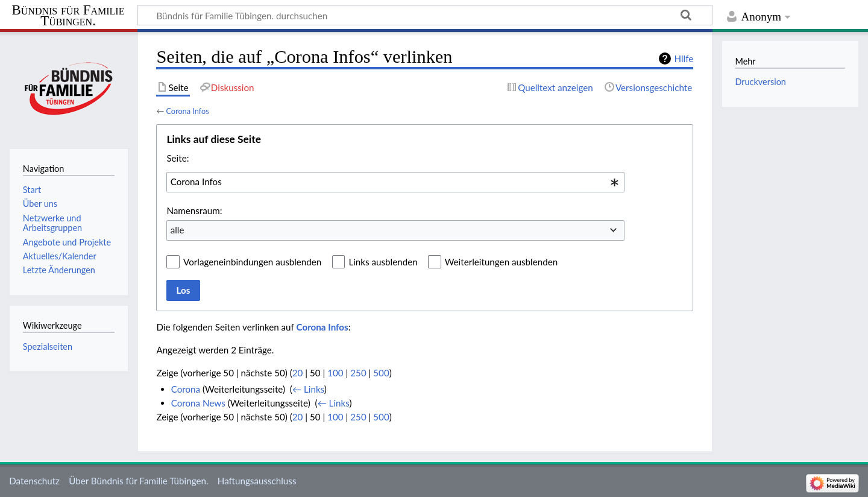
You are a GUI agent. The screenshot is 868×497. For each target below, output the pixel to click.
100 (335, 373)
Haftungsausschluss (257, 481)
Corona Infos (187, 111)
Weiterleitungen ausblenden (501, 262)
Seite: (178, 158)
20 (298, 373)
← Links (308, 389)
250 (358, 373)
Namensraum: (194, 211)
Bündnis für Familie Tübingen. (68, 16)
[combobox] (395, 182)
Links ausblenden (383, 262)
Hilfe (684, 59)
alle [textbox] (178, 230)
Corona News (198, 403)
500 (381, 373)
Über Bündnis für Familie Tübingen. (138, 481)
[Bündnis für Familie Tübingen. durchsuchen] (425, 15)
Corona (186, 389)
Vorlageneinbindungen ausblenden (252, 262)
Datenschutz (34, 481)
